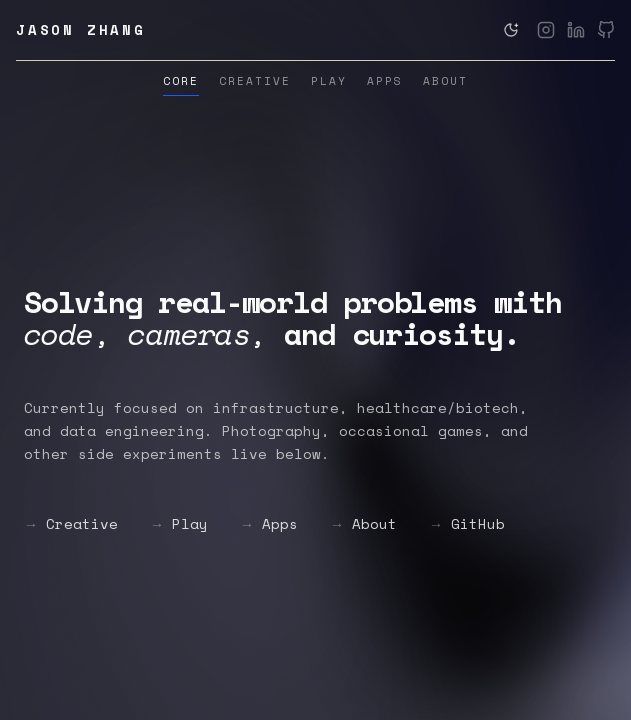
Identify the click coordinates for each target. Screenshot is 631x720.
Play (329, 81)
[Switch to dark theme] (511, 30)
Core (181, 81)
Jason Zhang (81, 30)
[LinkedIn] (576, 30)
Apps (385, 81)
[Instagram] (546, 30)
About (445, 81)
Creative (255, 81)
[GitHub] (606, 30)
